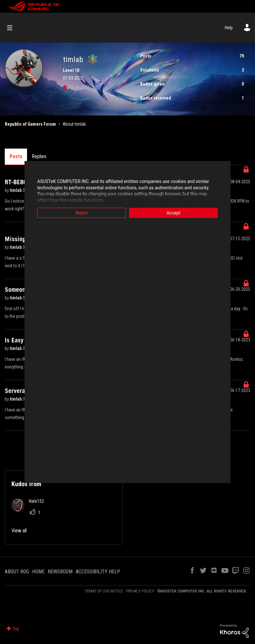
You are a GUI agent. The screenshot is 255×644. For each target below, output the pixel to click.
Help (229, 28)
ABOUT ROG (17, 572)
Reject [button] (82, 213)
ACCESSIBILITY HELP (98, 572)
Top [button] (16, 629)
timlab (16, 190)
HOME (38, 572)
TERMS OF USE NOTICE (104, 591)
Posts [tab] (16, 156)
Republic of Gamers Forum (30, 124)
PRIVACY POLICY (140, 591)
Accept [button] (174, 213)
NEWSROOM (60, 572)
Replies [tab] (39, 156)
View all (19, 531)
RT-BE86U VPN (24, 182)
